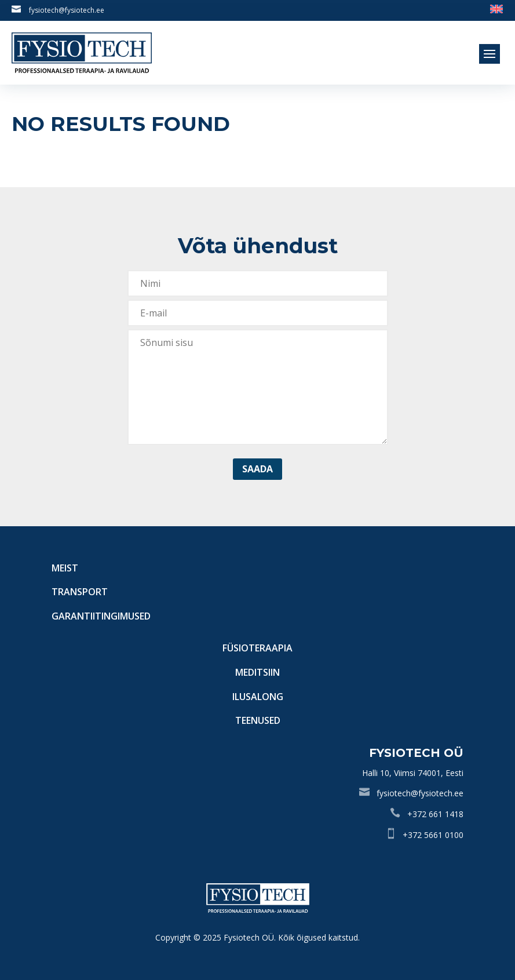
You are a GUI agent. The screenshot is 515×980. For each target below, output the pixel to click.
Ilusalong (258, 697)
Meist (65, 568)
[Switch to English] (496, 8)
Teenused (258, 720)
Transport (80, 592)
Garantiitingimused (101, 616)
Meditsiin (257, 672)
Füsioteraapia (257, 648)
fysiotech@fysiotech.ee (67, 10)
